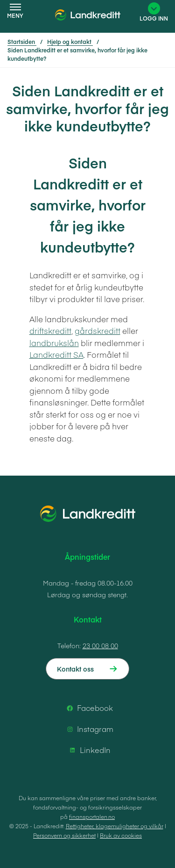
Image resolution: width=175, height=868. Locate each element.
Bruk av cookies (121, 835)
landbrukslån (54, 343)
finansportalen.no (92, 817)
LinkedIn (89, 750)
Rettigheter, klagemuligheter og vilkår (115, 826)
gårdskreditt (98, 331)
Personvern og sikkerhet (64, 835)
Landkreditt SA (56, 354)
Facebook (88, 708)
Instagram (89, 729)
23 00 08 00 (100, 645)
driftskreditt (50, 331)
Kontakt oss (75, 669)
